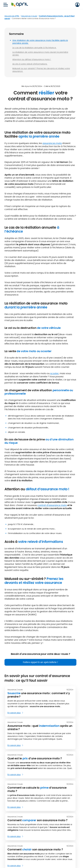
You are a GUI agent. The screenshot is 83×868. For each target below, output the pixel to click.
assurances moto (52, 143)
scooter (54, 373)
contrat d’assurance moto (52, 505)
